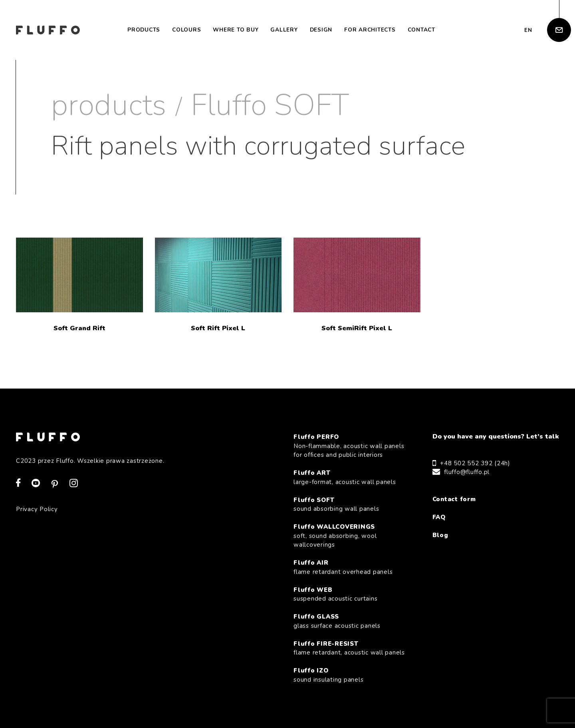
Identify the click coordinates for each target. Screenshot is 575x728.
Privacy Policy (37, 509)
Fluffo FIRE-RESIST (349, 649)
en (528, 30)
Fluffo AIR (349, 567)
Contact (421, 30)
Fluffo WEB (349, 595)
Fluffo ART (349, 478)
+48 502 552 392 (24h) (475, 463)
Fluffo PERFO (349, 446)
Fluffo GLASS (349, 621)
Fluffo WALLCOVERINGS (349, 536)
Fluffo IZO (349, 675)
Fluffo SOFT (270, 105)
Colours (186, 30)
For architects (370, 30)
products (109, 105)
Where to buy (236, 30)
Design (321, 30)
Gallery (284, 30)
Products (144, 30)
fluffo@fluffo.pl (467, 472)
